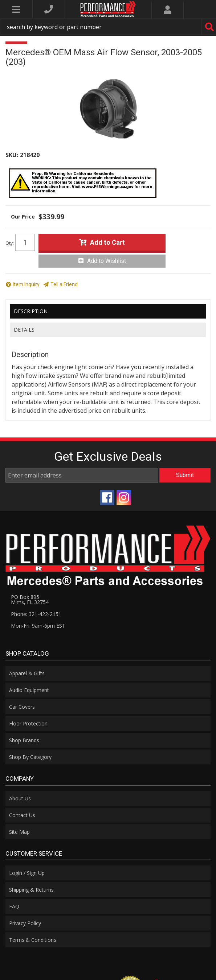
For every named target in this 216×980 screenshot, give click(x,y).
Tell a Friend (64, 284)
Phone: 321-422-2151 (36, 614)
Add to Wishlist (107, 261)
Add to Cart (107, 242)
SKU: (12, 155)
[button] (108, 27)
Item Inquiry (26, 284)
